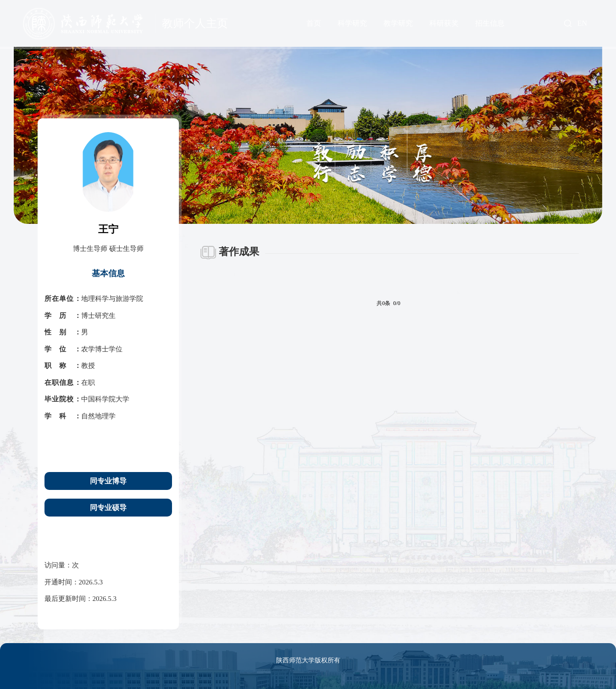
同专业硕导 (108, 508)
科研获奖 (444, 23)
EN (582, 23)
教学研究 (398, 23)
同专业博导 (108, 481)
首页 (314, 23)
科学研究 (352, 23)
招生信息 (490, 23)
